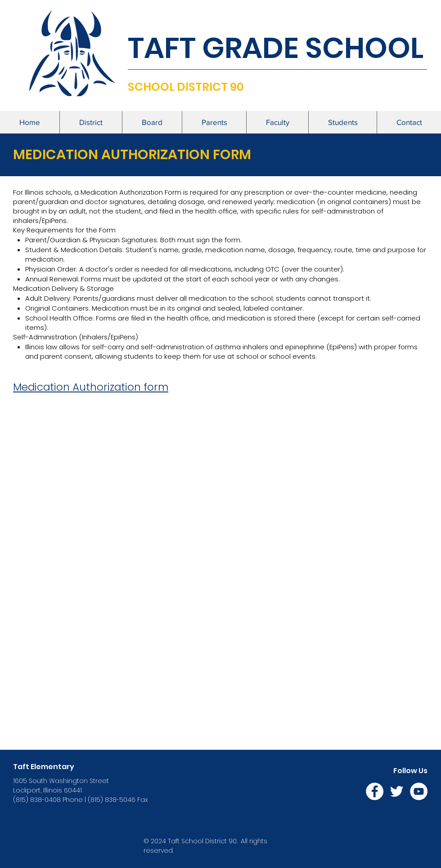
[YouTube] (419, 791)
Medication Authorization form (91, 387)
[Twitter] (397, 791)
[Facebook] (375, 791)
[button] (91, 122)
